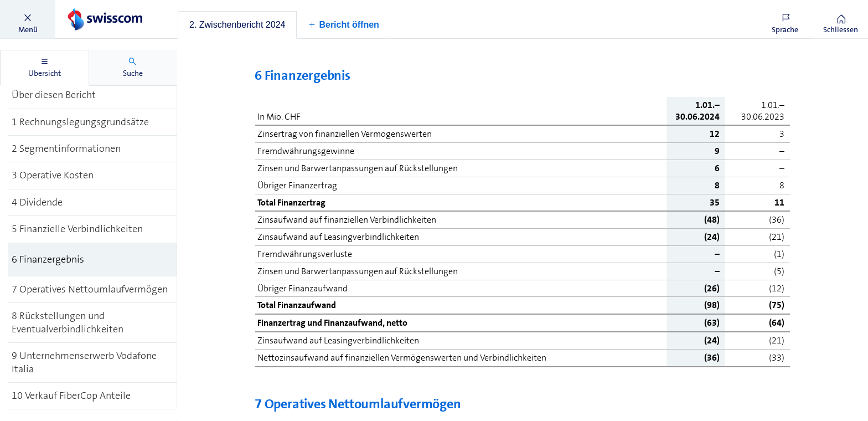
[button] (28, 19)
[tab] (237, 25)
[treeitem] (93, 95)
